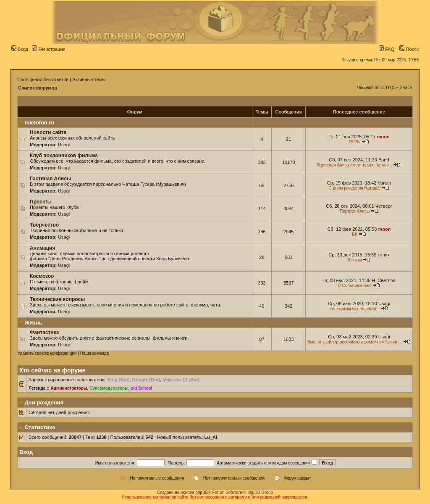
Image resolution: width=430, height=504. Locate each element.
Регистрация (49, 49)
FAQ (387, 49)
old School (141, 388)
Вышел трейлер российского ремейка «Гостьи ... (355, 342)
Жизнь (34, 323)
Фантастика (44, 332)
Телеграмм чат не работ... (355, 309)
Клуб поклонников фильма (64, 156)
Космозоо (42, 276)
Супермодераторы (109, 388)
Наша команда (95, 353)
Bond (384, 160)
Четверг (384, 206)
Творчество (44, 225)
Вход (20, 49)
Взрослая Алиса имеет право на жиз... (354, 165)
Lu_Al (211, 437)
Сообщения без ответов (43, 79)
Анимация (42, 248)
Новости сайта (48, 132)
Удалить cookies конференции (47, 353)
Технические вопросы (57, 299)
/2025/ (355, 142)
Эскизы (355, 260)
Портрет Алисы (355, 211)
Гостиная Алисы (50, 179)
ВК (355, 234)
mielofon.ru (40, 123)
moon (383, 137)
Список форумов (38, 88)
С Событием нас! (355, 286)
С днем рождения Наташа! (355, 188)
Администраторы (69, 388)
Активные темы (89, 79)
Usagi (64, 145)
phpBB (202, 492)
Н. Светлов (384, 280)
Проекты (41, 202)
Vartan (385, 183)
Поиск (409, 49)
